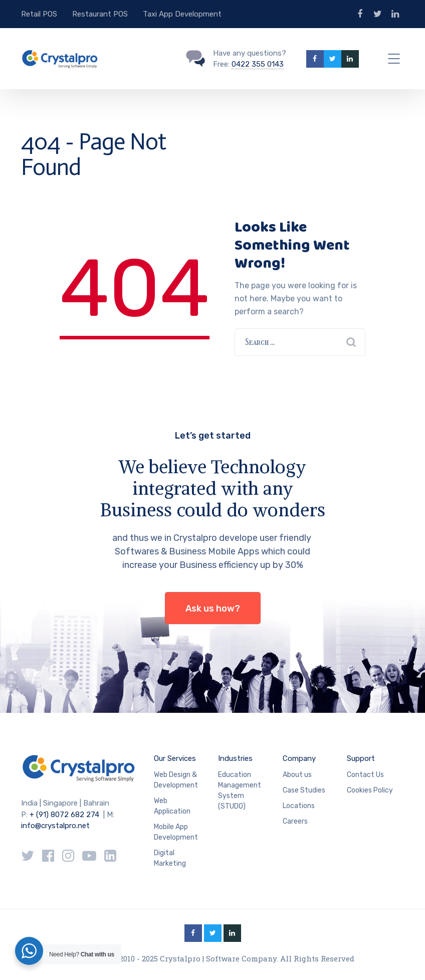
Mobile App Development (176, 832)
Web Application (172, 806)
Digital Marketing (170, 858)
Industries (235, 758)
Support (361, 758)
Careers (295, 821)
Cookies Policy (370, 790)
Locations (299, 806)
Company (299, 758)
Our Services (175, 758)
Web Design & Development (176, 780)
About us (297, 775)
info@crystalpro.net (55, 826)
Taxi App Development (182, 14)
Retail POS (39, 14)
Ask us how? (213, 609)
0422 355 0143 (258, 64)
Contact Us (365, 775)
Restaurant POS (100, 14)
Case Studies (304, 790)
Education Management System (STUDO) (240, 791)
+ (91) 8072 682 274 (64, 815)
